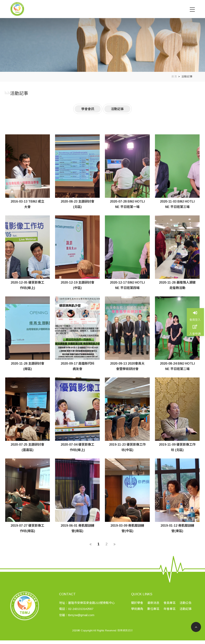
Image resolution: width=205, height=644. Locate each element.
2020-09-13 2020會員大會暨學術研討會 (127, 366)
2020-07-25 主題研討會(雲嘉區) (27, 447)
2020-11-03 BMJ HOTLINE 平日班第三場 (177, 204)
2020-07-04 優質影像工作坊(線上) (77, 447)
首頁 (174, 77)
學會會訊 (88, 109)
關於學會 (139, 608)
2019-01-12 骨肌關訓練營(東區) (177, 528)
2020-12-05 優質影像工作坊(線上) (27, 285)
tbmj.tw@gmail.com (82, 620)
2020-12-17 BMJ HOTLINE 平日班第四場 (127, 285)
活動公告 (186, 608)
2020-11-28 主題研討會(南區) (28, 366)
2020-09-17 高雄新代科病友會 (77, 366)
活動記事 (187, 77)
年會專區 (170, 614)
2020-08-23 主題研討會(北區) (77, 204)
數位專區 (154, 614)
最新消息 (154, 608)
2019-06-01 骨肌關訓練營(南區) (77, 528)
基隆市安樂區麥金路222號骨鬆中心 (93, 608)
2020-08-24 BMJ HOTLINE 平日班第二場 (177, 366)
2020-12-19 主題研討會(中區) (77, 285)
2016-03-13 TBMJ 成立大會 (27, 204)
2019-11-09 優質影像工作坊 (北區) (177, 447)
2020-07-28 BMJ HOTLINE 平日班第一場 (127, 204)
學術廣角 (139, 614)
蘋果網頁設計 (125, 636)
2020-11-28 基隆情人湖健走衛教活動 (177, 285)
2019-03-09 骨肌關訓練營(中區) (127, 528)
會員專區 (170, 608)
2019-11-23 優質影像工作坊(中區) (127, 447)
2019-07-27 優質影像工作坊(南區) (27, 528)
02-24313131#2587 (82, 614)
